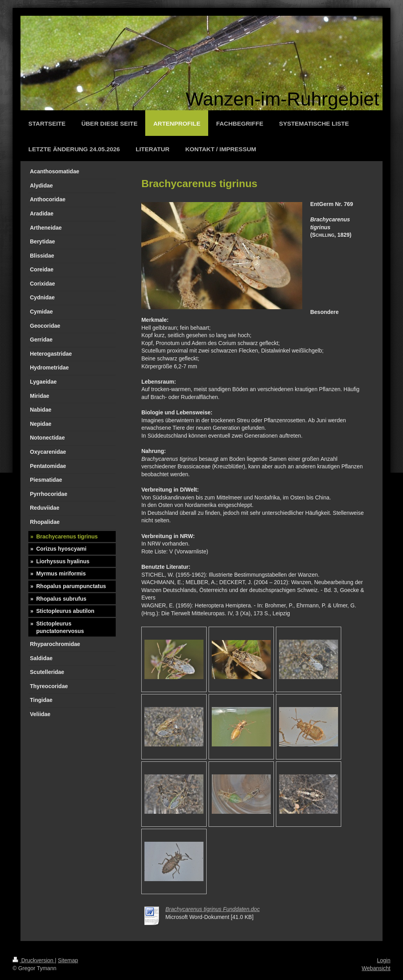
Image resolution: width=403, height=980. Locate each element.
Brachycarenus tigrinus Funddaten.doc (213, 909)
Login (384, 960)
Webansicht (376, 968)
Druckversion (34, 960)
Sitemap (68, 960)
